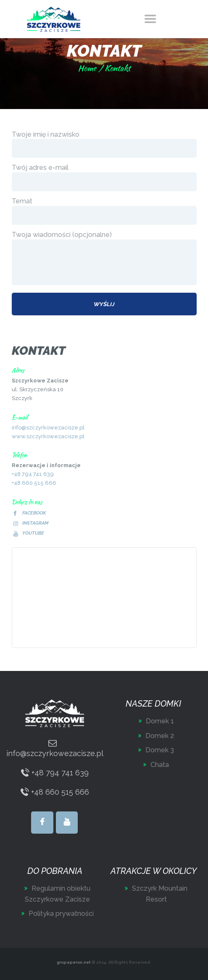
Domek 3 (160, 750)
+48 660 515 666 (34, 483)
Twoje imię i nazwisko (104, 144)
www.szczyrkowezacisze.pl (48, 436)
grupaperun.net (74, 962)
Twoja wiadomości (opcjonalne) (104, 258)
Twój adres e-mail (104, 177)
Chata (160, 765)
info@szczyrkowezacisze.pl (48, 428)
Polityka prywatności (61, 914)
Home (87, 68)
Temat (104, 211)
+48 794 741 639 (33, 474)
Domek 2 (160, 736)
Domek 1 (160, 721)
